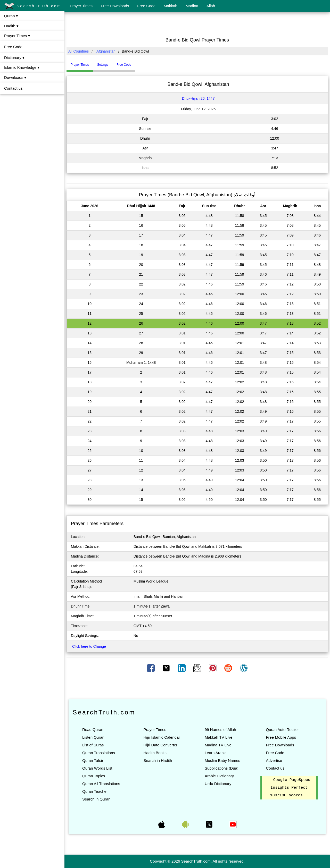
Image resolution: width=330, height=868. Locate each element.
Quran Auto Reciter (282, 730)
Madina (192, 6)
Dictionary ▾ (14, 58)
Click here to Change (89, 646)
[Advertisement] (197, 24)
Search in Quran (96, 799)
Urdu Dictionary (218, 784)
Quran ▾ (11, 16)
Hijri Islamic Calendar (162, 737)
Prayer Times (81, 6)
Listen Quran (93, 737)
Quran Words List (97, 768)
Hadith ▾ (11, 26)
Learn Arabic (216, 753)
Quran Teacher (95, 791)
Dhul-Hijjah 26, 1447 (198, 98)
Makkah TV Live (218, 737)
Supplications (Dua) (222, 768)
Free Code (146, 6)
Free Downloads (115, 6)
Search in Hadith (158, 760)
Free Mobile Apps (281, 737)
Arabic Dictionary (219, 776)
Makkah (171, 6)
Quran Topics (94, 776)
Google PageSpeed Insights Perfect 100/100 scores (290, 788)
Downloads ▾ (15, 77)
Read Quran (93, 730)
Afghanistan (106, 51)
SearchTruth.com (33, 6)
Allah (211, 6)
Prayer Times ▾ (17, 36)
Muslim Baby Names (222, 760)
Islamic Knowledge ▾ (22, 67)
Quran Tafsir (93, 760)
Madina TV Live (218, 745)
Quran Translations (99, 753)
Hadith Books (155, 753)
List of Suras (93, 745)
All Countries (79, 51)
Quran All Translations (101, 784)
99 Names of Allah (220, 730)
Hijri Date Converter (160, 745)
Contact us (13, 88)
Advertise (274, 760)
